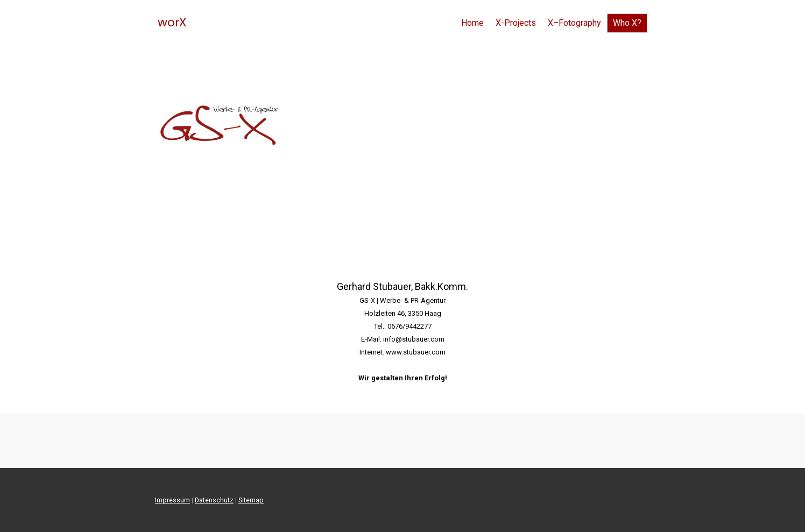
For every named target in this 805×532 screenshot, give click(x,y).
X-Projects (516, 23)
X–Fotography (574, 23)
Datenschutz (214, 500)
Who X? (627, 23)
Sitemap (251, 500)
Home (472, 23)
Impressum (172, 500)
